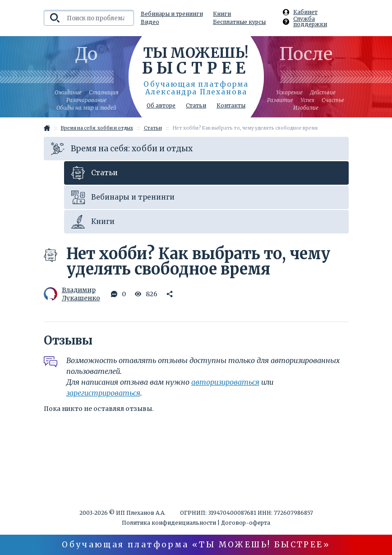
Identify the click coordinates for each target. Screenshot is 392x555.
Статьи (196, 106)
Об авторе (161, 106)
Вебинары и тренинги (172, 14)
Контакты (231, 106)
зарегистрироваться (103, 393)
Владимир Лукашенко (71, 294)
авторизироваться (225, 382)
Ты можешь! (196, 60)
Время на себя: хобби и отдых (122, 149)
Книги (222, 14)
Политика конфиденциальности (169, 523)
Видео (150, 22)
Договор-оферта (246, 523)
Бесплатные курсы (239, 22)
